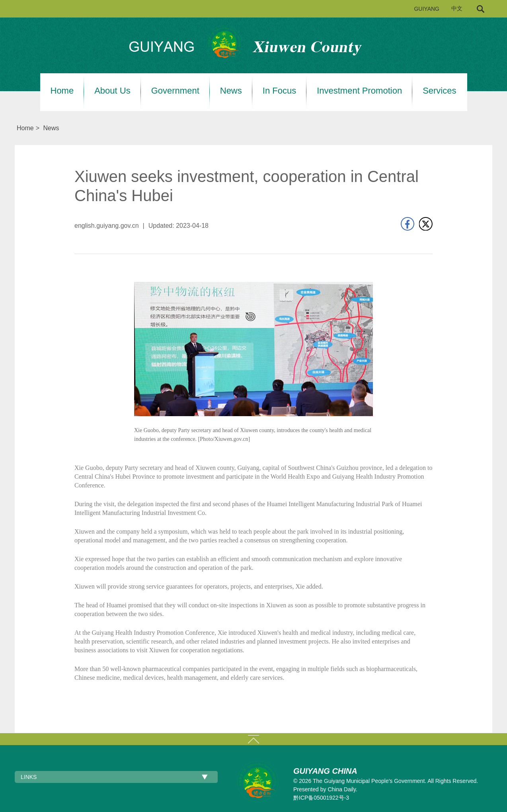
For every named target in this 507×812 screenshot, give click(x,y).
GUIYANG (427, 9)
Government (175, 91)
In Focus (279, 91)
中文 (457, 9)
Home (62, 91)
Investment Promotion (359, 91)
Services (439, 91)
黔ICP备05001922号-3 (321, 798)
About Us (112, 91)
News (231, 91)
